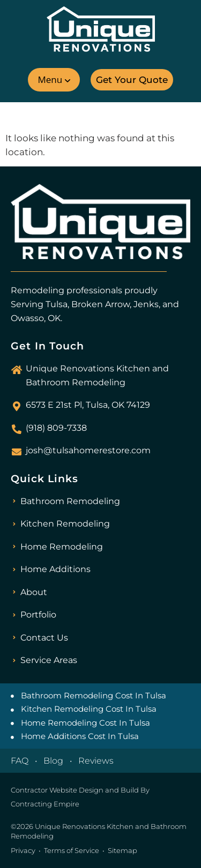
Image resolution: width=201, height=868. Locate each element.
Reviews (96, 761)
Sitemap (122, 850)
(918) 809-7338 (56, 428)
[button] (54, 80)
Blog (53, 761)
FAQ (20, 761)
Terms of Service (72, 850)
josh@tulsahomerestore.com (88, 450)
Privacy (23, 850)
